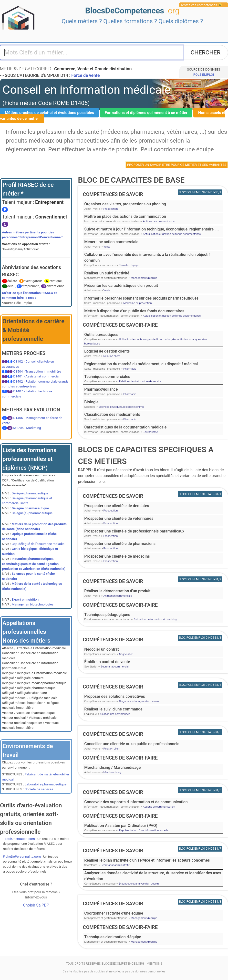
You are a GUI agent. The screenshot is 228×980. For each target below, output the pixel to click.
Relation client (112, 356)
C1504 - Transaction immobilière (37, 371)
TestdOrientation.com (19, 839)
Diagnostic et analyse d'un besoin (139, 701)
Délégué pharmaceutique (30, 493)
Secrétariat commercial (115, 667)
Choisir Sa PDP (36, 905)
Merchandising (112, 772)
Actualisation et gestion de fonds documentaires (172, 234)
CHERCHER (206, 52)
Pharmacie (130, 369)
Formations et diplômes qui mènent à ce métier (146, 113)
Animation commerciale (118, 596)
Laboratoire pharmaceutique (46, 784)
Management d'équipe (144, 278)
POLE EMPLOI (204, 74)
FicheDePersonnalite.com (22, 856)
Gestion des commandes (115, 714)
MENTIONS (154, 964)
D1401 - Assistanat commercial (36, 376)
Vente (107, 247)
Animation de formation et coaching (155, 620)
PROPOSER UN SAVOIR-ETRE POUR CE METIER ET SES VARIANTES (177, 165)
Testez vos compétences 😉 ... (203, 5)
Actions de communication (159, 221)
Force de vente (85, 75)
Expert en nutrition (25, 599)
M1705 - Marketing (27, 428)
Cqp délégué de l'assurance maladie (38, 544)
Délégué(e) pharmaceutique (32, 513)
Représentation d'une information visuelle (144, 830)
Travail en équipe (129, 265)
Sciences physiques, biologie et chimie (121, 407)
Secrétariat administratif (115, 865)
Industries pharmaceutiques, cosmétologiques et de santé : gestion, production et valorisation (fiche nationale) (34, 564)
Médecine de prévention (137, 303)
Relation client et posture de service (140, 381)
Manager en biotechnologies (33, 604)
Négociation (126, 654)
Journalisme (150, 432)
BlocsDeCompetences (132, 11)
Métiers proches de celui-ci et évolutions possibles (49, 113)
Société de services (39, 789)
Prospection (111, 209)
